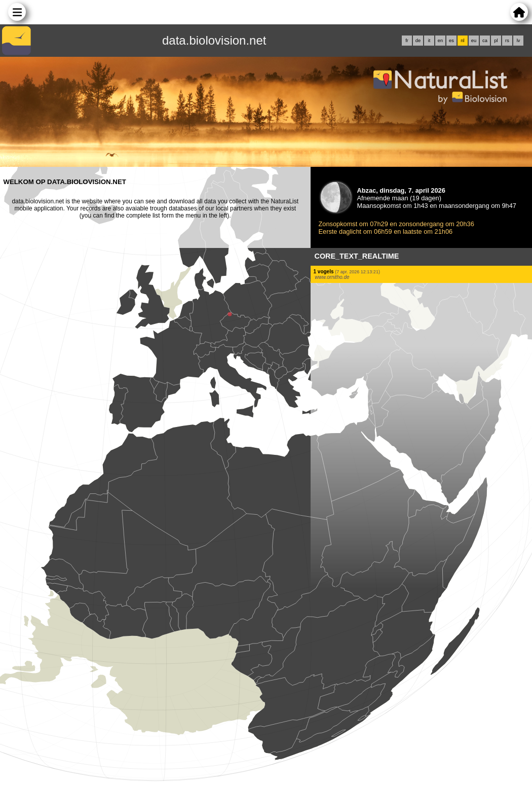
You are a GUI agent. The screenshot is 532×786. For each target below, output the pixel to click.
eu (474, 41)
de (418, 41)
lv (519, 41)
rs (507, 41)
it (429, 41)
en (440, 41)
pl (496, 41)
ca (485, 41)
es (451, 41)
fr (407, 41)
